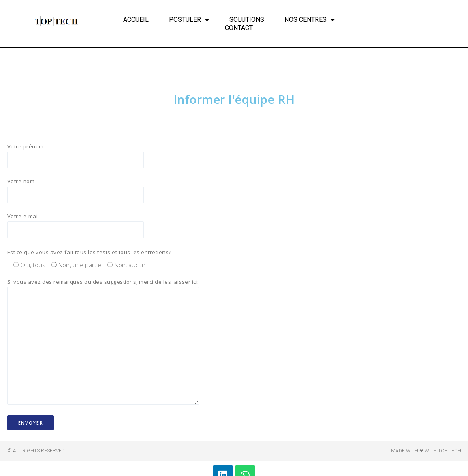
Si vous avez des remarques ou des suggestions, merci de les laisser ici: (103, 345)
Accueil (136, 20)
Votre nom (80, 191)
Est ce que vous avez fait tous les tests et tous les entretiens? (89, 254)
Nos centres (310, 20)
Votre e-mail (80, 227)
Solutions (247, 20)
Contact (239, 28)
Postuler (189, 20)
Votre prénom (80, 156)
